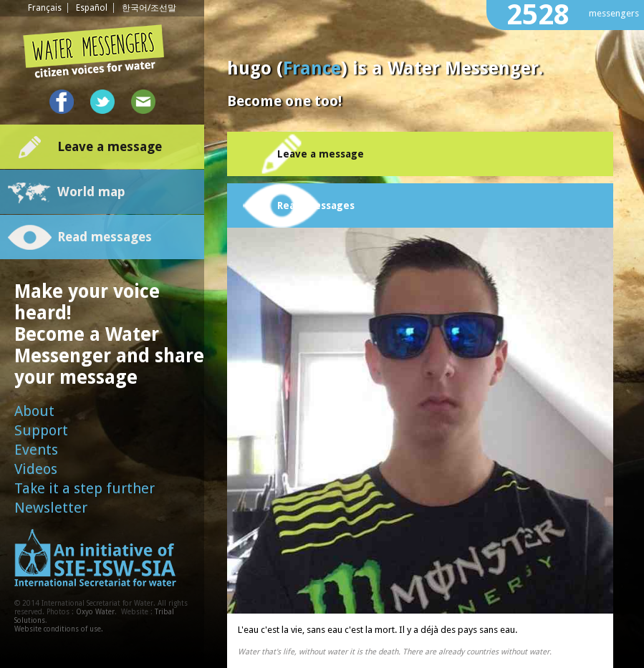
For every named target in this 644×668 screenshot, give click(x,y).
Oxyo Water (95, 612)
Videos (36, 469)
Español (92, 8)
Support (41, 430)
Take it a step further (85, 488)
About (34, 411)
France (312, 68)
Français (45, 8)
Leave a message (110, 146)
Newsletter (51, 508)
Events (36, 450)
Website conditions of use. (59, 629)
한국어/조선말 (149, 8)
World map (91, 192)
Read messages (105, 237)
